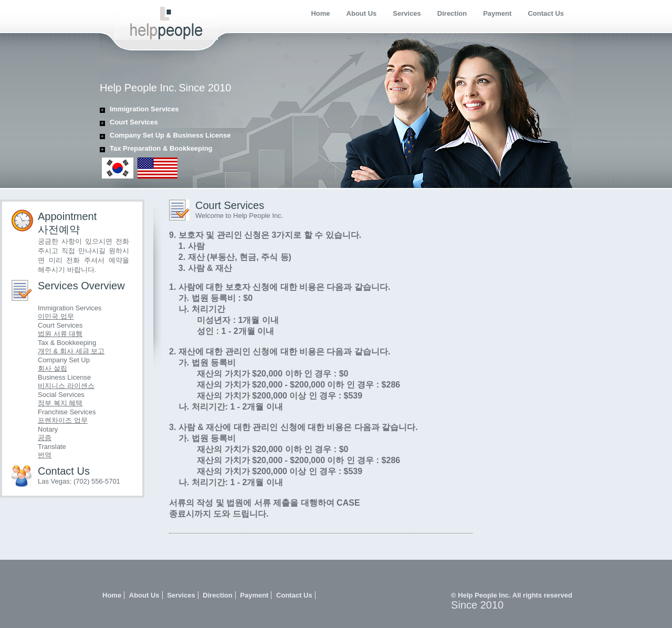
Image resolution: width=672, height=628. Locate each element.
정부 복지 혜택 (60, 403)
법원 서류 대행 (60, 334)
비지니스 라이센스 (66, 386)
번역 (45, 455)
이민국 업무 (56, 316)
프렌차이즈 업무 (63, 420)
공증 (45, 438)
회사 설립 (52, 368)
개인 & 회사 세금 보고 (71, 351)
